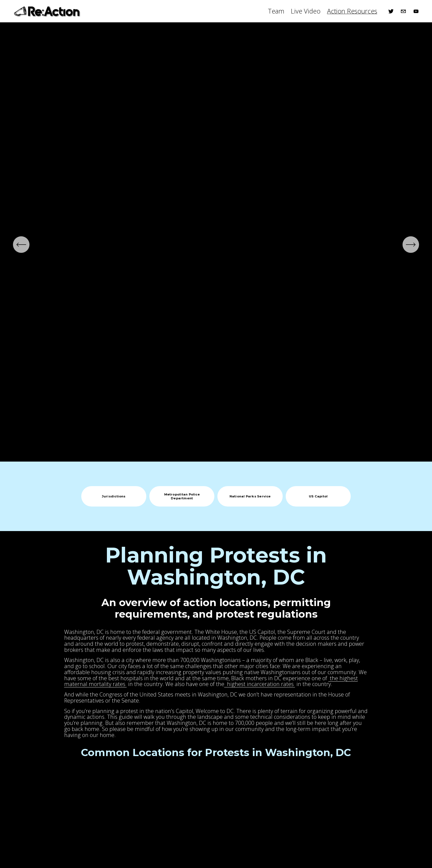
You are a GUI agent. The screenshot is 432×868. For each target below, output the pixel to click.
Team (276, 11)
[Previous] (21, 245)
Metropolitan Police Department (182, 496)
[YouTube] (416, 11)
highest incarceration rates (260, 684)
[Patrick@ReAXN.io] (403, 11)
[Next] (411, 245)
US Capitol (318, 496)
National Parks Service (250, 496)
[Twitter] (391, 11)
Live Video (306, 11)
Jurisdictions (114, 496)
